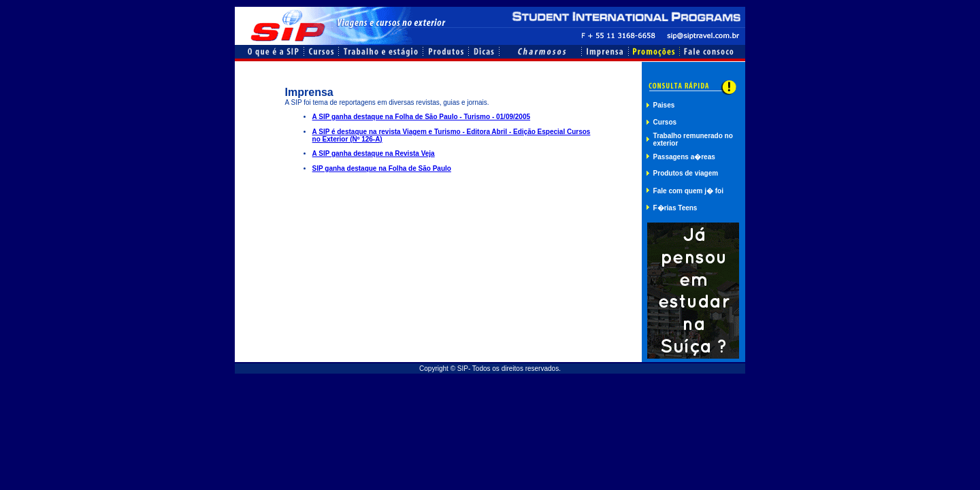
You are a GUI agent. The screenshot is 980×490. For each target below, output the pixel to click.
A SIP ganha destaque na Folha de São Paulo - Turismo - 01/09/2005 (421, 117)
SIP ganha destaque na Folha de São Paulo (382, 168)
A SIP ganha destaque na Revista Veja (374, 153)
